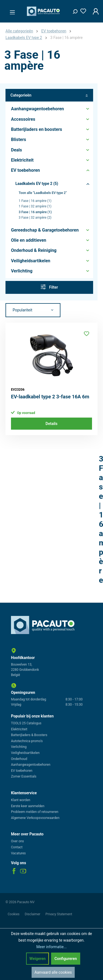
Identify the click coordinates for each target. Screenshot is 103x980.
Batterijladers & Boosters (29, 735)
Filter (49, 287)
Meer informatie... (51, 947)
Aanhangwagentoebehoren (31, 765)
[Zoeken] (73, 10)
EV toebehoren (22, 771)
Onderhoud (19, 759)
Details (51, 424)
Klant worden (21, 800)
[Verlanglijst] (82, 10)
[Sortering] (33, 310)
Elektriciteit (19, 729)
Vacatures (18, 853)
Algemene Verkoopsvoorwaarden (35, 818)
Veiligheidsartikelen (25, 753)
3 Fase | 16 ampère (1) (35, 212)
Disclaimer (33, 914)
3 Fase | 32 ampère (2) (35, 218)
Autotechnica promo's (27, 741)
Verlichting (19, 747)
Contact (17, 847)
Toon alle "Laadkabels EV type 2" (43, 193)
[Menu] (11, 11)
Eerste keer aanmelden (28, 806)
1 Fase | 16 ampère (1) (35, 201)
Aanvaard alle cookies (53, 972)
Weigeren (37, 959)
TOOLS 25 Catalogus (26, 723)
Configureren (66, 959)
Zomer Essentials (24, 776)
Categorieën (49, 95)
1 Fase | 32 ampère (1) (35, 206)
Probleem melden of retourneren (35, 812)
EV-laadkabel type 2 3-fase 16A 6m (50, 397)
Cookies (14, 914)
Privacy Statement (59, 914)
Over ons (17, 841)
